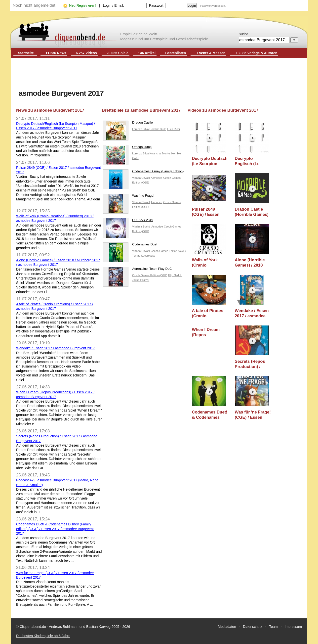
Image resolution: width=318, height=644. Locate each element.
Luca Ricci (174, 129)
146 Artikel (147, 53)
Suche (243, 34)
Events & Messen (211, 53)
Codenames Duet (130, 246)
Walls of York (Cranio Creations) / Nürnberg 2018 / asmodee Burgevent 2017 (208, 263)
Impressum (293, 627)
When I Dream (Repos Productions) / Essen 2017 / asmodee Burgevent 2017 (207, 332)
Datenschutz (253, 627)
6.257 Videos (86, 53)
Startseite (26, 53)
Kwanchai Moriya (160, 153)
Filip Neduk (175, 275)
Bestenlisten (176, 53)
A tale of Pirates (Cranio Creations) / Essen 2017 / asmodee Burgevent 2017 (207, 313)
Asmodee (157, 178)
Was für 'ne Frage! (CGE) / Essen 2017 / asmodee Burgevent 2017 (253, 415)
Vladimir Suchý (141, 227)
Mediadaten (227, 627)
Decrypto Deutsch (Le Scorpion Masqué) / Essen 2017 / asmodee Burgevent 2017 (210, 161)
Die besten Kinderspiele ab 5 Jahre (43, 636)
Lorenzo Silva (141, 129)
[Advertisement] (159, 74)
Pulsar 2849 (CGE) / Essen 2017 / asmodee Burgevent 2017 (207, 212)
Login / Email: (113, 5)
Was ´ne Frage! (129, 197)
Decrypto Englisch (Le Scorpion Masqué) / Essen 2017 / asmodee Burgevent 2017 (251, 161)
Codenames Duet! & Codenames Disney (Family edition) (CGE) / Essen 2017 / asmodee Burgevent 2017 (55, 529)
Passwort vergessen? (213, 6)
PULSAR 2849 (128, 221)
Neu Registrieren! (83, 5)
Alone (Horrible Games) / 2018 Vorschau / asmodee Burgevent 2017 (250, 263)
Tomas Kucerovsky (144, 256)
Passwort (156, 5)
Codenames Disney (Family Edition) (143, 172)
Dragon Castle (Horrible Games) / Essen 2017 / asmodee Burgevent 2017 (252, 212)
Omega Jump (127, 148)
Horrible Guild (158, 129)
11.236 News (56, 53)
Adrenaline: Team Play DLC (137, 270)
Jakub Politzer (141, 280)
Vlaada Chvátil (141, 178)
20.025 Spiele (118, 53)
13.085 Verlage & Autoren (257, 53)
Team (274, 627)
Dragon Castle (128, 124)
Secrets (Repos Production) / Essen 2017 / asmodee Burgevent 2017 (250, 364)
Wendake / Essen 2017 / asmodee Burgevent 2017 (56, 348)
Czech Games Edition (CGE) (168, 251)
